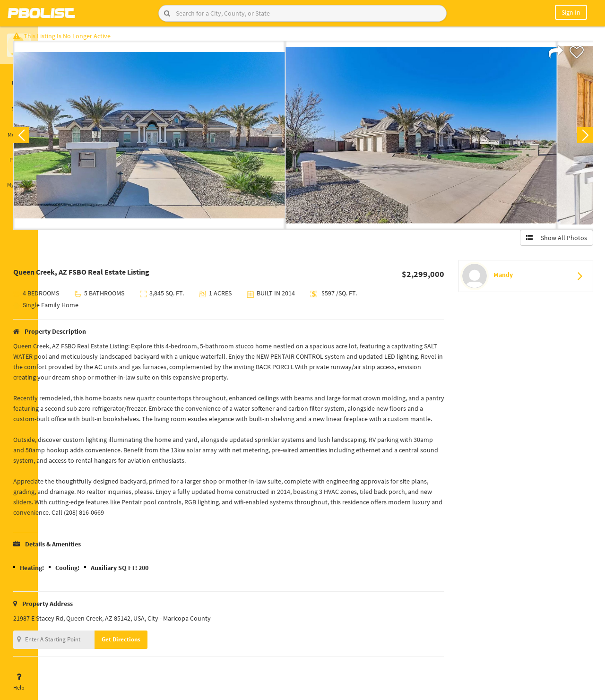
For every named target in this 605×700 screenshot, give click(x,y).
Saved (19, 103)
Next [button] (580, 140)
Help (19, 682)
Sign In (571, 12)
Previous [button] (53, 140)
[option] (181, 140)
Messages (19, 129)
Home (19, 77)
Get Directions (153, 654)
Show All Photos (552, 242)
